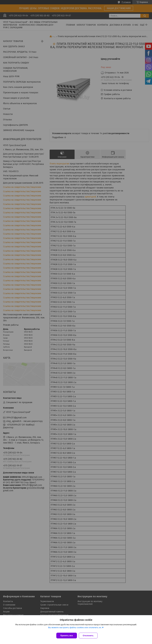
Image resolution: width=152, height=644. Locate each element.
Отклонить (89, 636)
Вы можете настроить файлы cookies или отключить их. (75, 629)
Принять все (67, 636)
